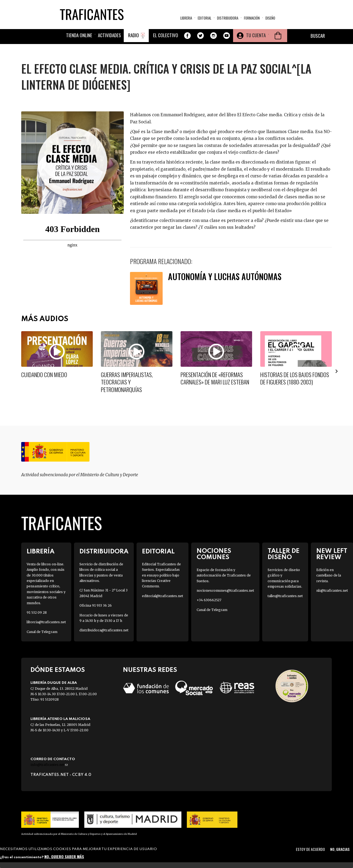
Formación (252, 18)
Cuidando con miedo (44, 375)
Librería (41, 552)
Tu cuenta (256, 35)
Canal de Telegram (42, 632)
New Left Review (332, 554)
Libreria (186, 18)
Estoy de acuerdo (310, 849)
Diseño (270, 18)
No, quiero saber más (64, 856)
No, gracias (340, 849)
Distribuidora (228, 18)
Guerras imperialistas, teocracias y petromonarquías (127, 382)
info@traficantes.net (49, 765)
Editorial (205, 18)
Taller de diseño (284, 554)
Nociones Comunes (214, 554)
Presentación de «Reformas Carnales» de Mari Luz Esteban (215, 378)
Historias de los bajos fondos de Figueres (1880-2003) (295, 378)
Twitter (200, 36)
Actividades (109, 35)
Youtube (227, 36)
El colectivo (166, 35)
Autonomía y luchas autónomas (225, 276)
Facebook (187, 36)
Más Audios (45, 319)
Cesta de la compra (278, 36)
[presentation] (337, 371)
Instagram (213, 36)
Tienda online (79, 35)
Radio (134, 35)
